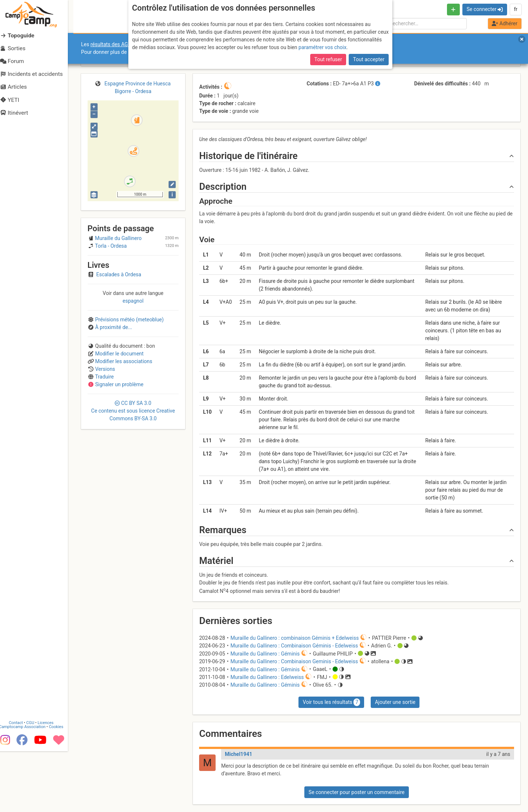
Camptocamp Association (28, 778)
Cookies (61, 778)
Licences (51, 774)
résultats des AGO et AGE (120, 44)
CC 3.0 (133, 411)
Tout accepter (369, 59)
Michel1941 (239, 754)
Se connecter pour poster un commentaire (357, 792)
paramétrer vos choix (322, 47)
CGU (36, 774)
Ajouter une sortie (395, 702)
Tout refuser (328, 59)
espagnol (133, 301)
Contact (21, 774)
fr (516, 9)
